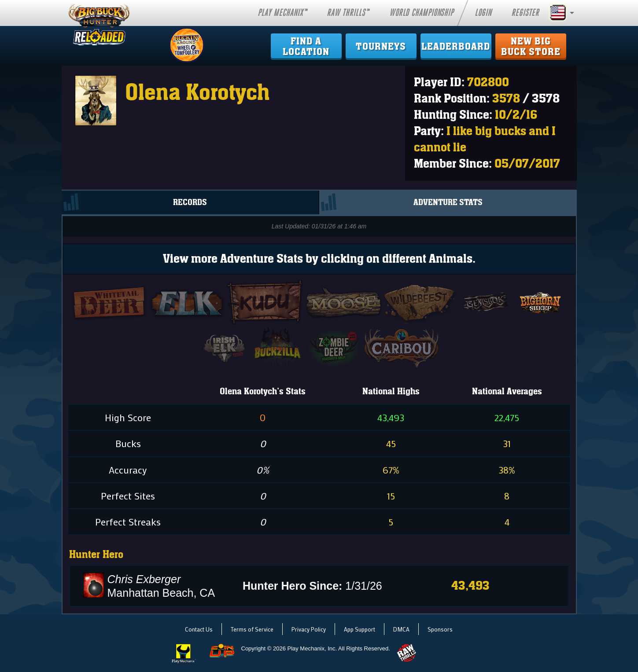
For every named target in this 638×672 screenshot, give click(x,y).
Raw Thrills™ (348, 13)
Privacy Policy (309, 629)
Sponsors (440, 629)
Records (190, 202)
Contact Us (199, 629)
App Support (360, 629)
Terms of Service (252, 629)
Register (525, 13)
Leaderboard (456, 47)
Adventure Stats (448, 202)
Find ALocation (306, 47)
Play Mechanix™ (282, 13)
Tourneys (381, 47)
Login (483, 13)
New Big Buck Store (531, 47)
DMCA (401, 629)
